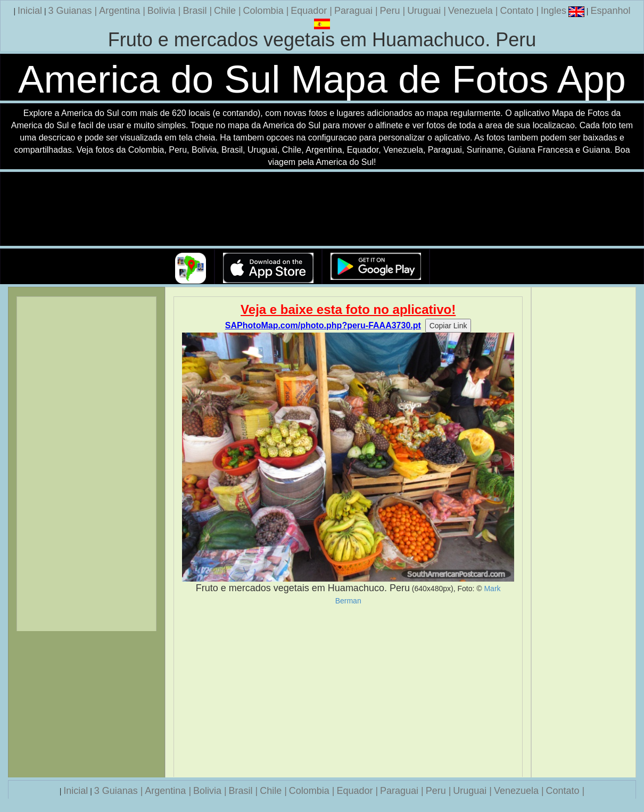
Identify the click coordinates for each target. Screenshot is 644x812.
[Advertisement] (348, 691)
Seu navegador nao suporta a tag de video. (322, 209)
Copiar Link (448, 326)
